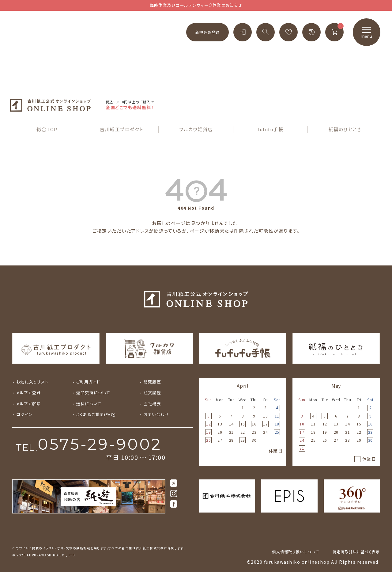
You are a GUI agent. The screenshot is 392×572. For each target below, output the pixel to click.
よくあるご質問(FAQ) (96, 414)
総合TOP (47, 129)
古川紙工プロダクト (122, 129)
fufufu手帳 (270, 129)
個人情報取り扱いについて (295, 552)
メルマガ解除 (29, 404)
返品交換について (93, 393)
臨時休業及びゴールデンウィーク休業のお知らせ (196, 5)
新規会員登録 (207, 32)
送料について (89, 404)
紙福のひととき (345, 129)
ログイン (24, 414)
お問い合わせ (156, 414)
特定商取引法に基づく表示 (356, 552)
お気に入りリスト (32, 382)
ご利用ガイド (88, 382)
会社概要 (152, 404)
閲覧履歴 (152, 382)
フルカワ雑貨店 (196, 129)
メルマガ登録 (29, 393)
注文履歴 (152, 393)
